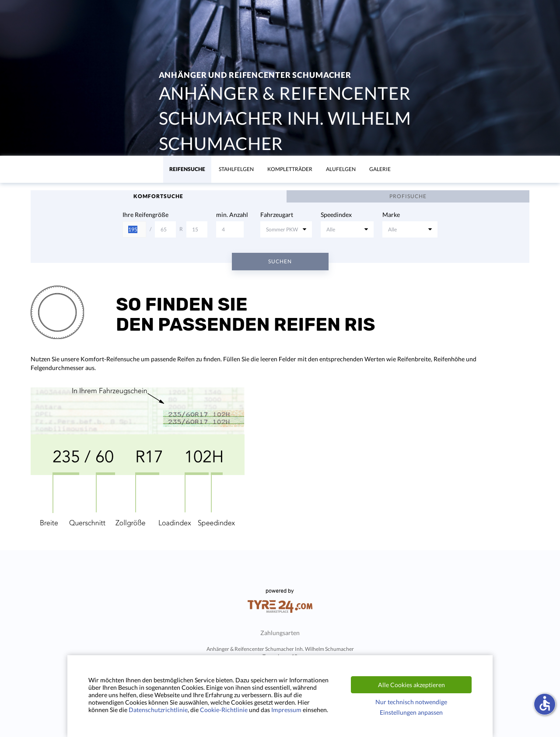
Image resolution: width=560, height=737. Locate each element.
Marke (391, 215)
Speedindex (336, 215)
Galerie (380, 169)
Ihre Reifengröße (145, 215)
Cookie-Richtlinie (224, 710)
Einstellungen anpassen (411, 712)
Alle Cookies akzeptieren (411, 685)
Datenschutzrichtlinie (158, 710)
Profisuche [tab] (408, 196)
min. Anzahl (232, 215)
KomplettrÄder (290, 169)
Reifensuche (187, 169)
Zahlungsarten (280, 633)
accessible (545, 703)
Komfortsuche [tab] (158, 196)
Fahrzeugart (277, 215)
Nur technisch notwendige (411, 702)
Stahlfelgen (236, 169)
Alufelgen (341, 169)
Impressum (286, 710)
